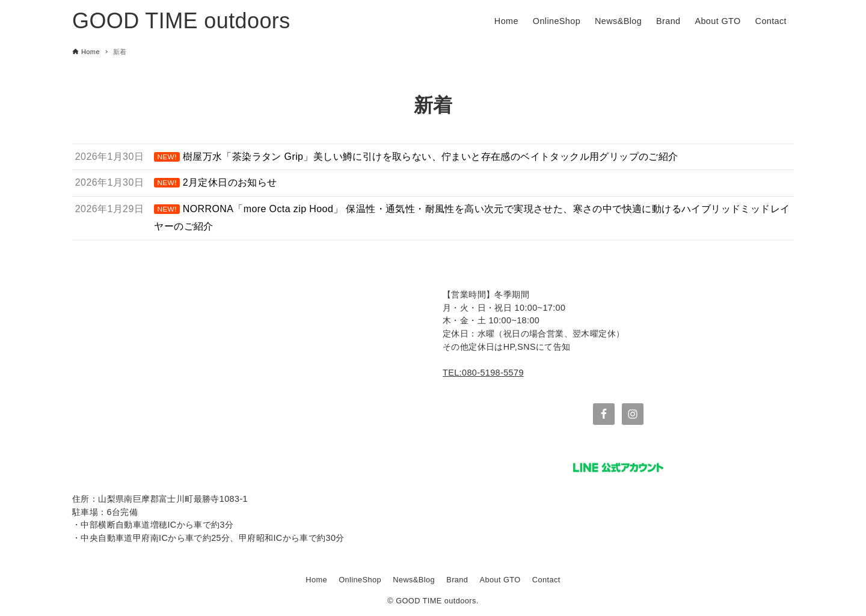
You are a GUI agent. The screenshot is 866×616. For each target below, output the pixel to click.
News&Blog (414, 580)
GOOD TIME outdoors (181, 21)
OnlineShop (360, 580)
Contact (546, 580)
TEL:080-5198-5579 (483, 373)
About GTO (500, 580)
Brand (457, 580)
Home (316, 580)
